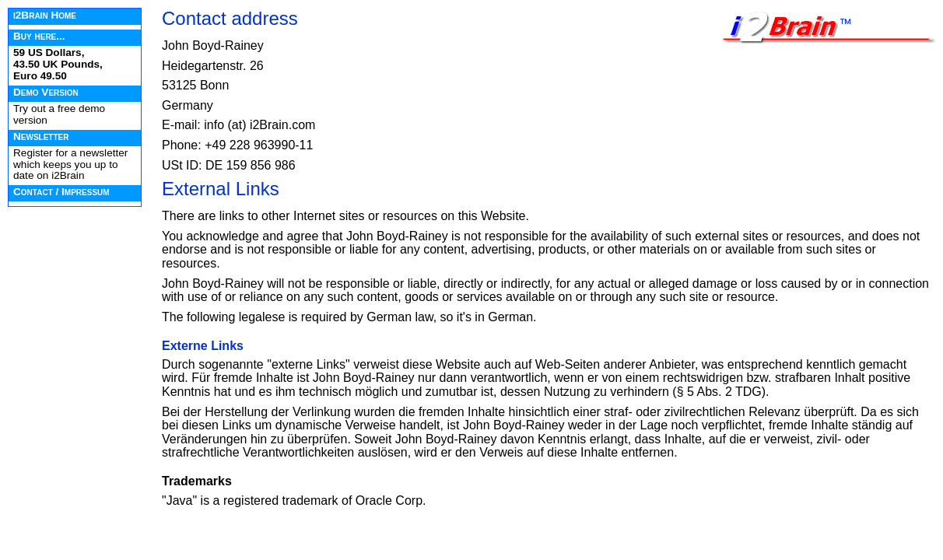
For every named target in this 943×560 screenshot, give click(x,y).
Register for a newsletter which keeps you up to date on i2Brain (70, 164)
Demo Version (46, 92)
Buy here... (39, 36)
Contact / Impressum (61, 192)
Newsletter (41, 136)
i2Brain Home (45, 15)
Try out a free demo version (59, 114)
